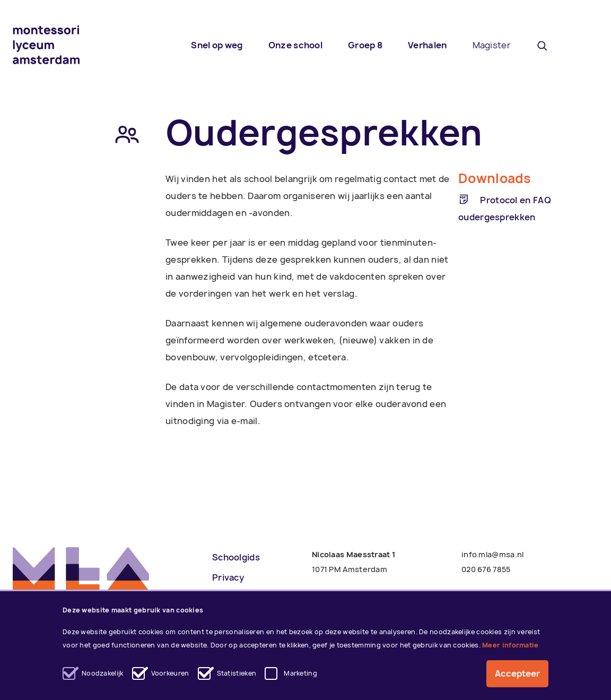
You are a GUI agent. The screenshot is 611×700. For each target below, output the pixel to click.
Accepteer (517, 674)
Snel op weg (217, 45)
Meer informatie (510, 645)
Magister (492, 45)
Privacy (228, 577)
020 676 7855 (486, 569)
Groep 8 (365, 45)
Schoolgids (236, 557)
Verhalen (427, 45)
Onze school (295, 45)
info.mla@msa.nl (493, 554)
